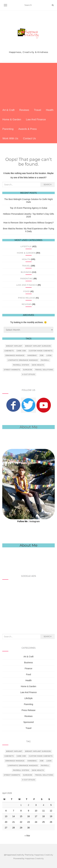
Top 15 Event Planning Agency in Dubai (28, 208)
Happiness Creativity (44, 855)
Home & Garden (12, 119)
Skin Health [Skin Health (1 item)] (38, 365)
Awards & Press (28, 129)
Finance (29, 668)
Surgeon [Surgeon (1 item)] (28, 370)
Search (48, 184)
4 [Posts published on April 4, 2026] (43, 805)
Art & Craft (8, 110)
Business (26, 272)
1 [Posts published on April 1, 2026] (21, 805)
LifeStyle (26, 246)
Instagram (35, 521)
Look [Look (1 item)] (49, 355)
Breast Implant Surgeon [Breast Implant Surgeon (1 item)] (38, 346)
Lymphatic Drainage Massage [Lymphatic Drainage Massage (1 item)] (23, 360)
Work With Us (10, 138)
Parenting (8, 129)
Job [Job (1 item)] (42, 355)
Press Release (27, 298)
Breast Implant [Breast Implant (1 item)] (14, 346)
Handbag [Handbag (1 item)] (32, 355)
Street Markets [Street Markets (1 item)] (12, 370)
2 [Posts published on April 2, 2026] (29, 805)
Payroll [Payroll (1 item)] (45, 360)
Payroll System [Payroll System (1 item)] (21, 365)
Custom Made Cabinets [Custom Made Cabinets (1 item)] (41, 351)
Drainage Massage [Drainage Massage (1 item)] (15, 355)
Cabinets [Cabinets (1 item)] (9, 351)
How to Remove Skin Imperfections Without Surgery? (28, 223)
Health (50, 110)
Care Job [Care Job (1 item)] (21, 351)
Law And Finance (36, 119)
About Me (29, 545)
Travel (38, 110)
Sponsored (29, 722)
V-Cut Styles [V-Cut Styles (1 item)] (29, 374)
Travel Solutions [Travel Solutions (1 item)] (44, 370)
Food (27, 291)
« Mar (27, 836)
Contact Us (29, 138)
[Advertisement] (28, 84)
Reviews (24, 110)
